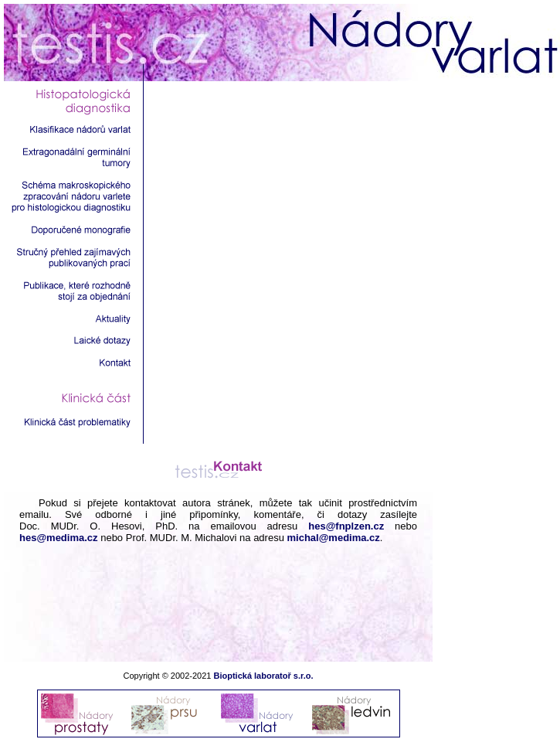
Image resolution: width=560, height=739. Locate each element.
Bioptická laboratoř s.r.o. (263, 676)
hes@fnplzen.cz (346, 526)
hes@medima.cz (59, 538)
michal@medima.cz (334, 538)
